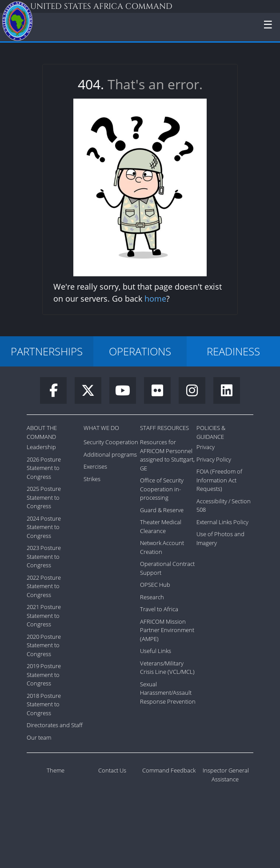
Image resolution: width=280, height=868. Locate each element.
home (155, 299)
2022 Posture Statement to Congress (44, 586)
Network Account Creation (162, 547)
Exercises (95, 466)
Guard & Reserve (162, 510)
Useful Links (156, 651)
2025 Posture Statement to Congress (44, 497)
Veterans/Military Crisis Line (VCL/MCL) (167, 668)
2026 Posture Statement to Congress (44, 468)
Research (152, 597)
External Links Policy (222, 522)
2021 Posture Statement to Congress (44, 615)
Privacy (206, 447)
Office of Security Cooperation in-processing (162, 489)
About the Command (42, 432)
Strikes (92, 479)
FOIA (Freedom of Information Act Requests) (219, 480)
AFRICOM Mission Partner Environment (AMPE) (167, 630)
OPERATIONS (140, 351)
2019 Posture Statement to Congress (44, 675)
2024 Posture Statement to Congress (44, 527)
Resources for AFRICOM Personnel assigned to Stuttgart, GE (167, 455)
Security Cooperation (111, 442)
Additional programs (110, 454)
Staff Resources (164, 428)
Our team (39, 737)
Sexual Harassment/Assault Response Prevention (168, 693)
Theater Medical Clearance (161, 526)
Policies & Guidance (211, 432)
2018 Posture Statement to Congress (44, 704)
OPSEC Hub (155, 585)
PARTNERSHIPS (47, 351)
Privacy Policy (214, 459)
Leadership (41, 447)
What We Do (101, 428)
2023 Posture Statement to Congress (44, 556)
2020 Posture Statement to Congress (44, 645)
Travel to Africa (159, 609)
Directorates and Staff (55, 725)
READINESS (233, 351)
